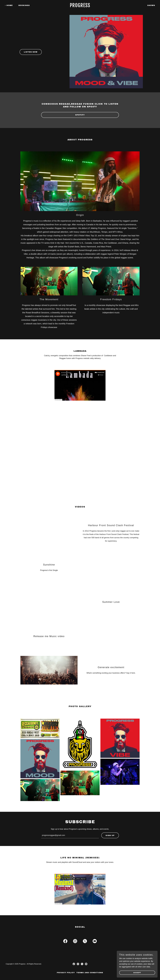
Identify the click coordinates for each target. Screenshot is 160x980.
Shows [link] (151, 5)
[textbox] (70, 835)
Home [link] (10, 5)
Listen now (31, 52)
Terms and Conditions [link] (90, 973)
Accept (137, 973)
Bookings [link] (24, 5)
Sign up (110, 835)
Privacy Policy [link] (66, 973)
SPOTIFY (80, 115)
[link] (80, 7)
